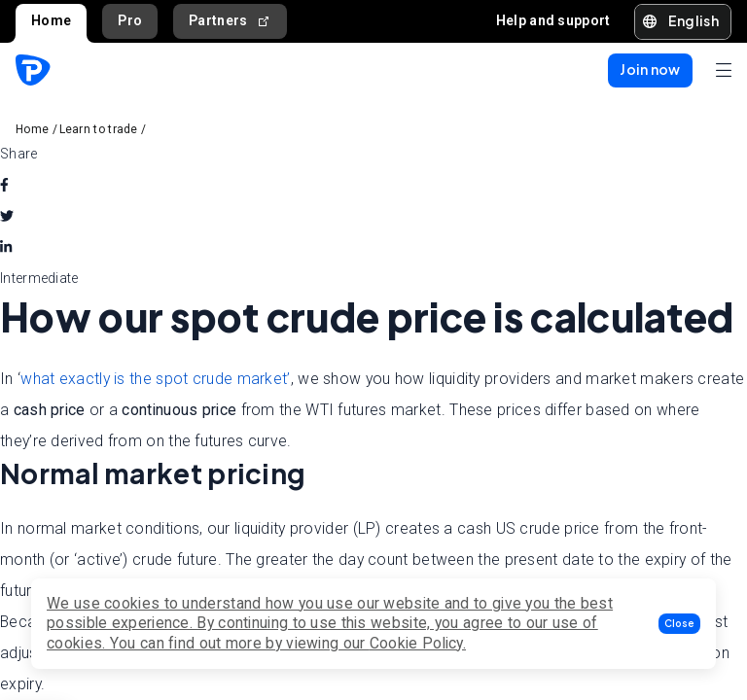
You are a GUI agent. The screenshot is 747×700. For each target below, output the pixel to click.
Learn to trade (99, 129)
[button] (679, 624)
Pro (130, 20)
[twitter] (7, 216)
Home (51, 20)
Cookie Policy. (418, 643)
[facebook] (4, 185)
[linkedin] (6, 247)
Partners (230, 21)
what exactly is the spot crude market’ (155, 379)
